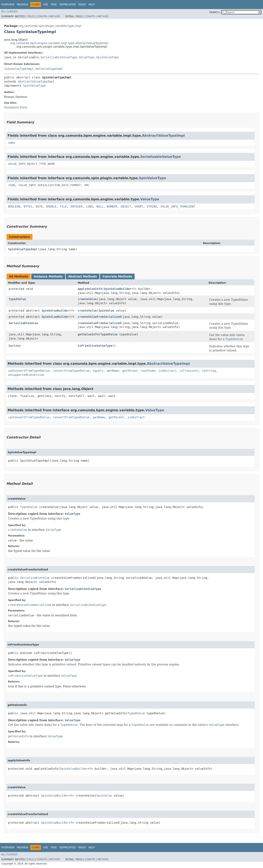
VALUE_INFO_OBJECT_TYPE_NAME (31, 164)
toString (209, 371)
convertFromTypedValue (71, 371)
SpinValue (106, 311)
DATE (39, 206)
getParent (130, 371)
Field (31, 16)
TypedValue (17, 299)
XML (87, 185)
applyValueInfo (90, 289)
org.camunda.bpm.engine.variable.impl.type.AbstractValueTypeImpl (59, 43)
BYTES (28, 206)
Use (46, 5)
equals (98, 371)
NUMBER (112, 206)
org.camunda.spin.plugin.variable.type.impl (50, 26)
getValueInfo (88, 334)
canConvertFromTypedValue (29, 371)
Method (55, 16)
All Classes (9, 11)
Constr (42, 16)
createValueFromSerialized (99, 317)
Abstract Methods (83, 276)
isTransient (189, 371)
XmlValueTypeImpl (49, 69)
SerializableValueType (59, 57)
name (12, 143)
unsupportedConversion (26, 375)
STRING (152, 206)
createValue (87, 299)
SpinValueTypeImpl (23, 249)
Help (92, 5)
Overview (8, 5)
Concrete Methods (117, 276)
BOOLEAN (14, 206)
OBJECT (126, 206)
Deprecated (68, 5)
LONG (89, 206)
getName (113, 371)
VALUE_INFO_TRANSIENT (178, 206)
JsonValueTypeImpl (19, 69)
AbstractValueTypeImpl (36, 81)
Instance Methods (48, 276)
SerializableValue (23, 323)
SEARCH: (215, 12)
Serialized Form (16, 107)
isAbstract (167, 371)
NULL (100, 206)
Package (22, 5)
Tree (54, 5)
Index (82, 5)
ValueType (87, 57)
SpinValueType (107, 57)
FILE (63, 206)
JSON (12, 185)
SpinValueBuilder (118, 289)
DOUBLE (51, 206)
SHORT (139, 206)
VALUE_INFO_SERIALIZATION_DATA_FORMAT (50, 185)
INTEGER (76, 206)
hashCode (148, 371)
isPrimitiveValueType (95, 346)
